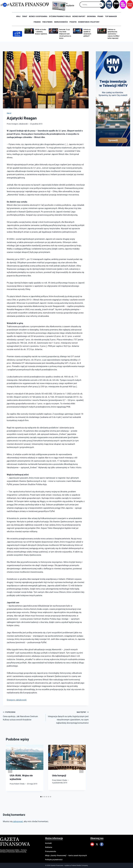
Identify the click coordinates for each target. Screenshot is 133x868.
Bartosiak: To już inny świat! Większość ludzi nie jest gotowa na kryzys (65, 34)
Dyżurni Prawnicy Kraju (60, 16)
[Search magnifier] (101, 4)
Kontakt (48, 843)
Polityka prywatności (54, 860)
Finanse (37, 22)
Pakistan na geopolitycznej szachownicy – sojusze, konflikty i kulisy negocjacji (114, 34)
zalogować (18, 821)
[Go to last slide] (10, 770)
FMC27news (47, 22)
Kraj (18, 16)
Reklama (49, 847)
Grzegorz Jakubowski (19, 124)
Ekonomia (91, 16)
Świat (25, 16)
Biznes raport (79, 16)
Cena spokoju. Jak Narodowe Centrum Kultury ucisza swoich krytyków (23, 716)
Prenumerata (51, 851)
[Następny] (81, 770)
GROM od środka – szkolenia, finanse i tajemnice (41, 32)
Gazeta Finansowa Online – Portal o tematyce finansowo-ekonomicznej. (13, 851)
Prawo (100, 16)
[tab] (41, 797)
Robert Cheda (19, 784)
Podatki (73, 22)
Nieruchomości (61, 22)
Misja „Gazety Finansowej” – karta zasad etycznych (66, 855)
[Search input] (91, 4)
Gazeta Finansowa (15, 842)
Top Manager (111, 16)
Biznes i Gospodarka (38, 16)
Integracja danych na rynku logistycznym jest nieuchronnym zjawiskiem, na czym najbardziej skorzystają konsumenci (68, 717)
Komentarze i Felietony (89, 22)
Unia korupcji (59, 775)
